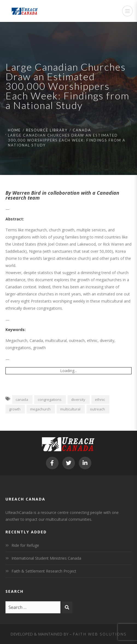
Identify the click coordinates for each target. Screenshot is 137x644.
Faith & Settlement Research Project (44, 571)
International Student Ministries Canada (46, 558)
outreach (97, 409)
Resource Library (47, 130)
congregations (50, 399)
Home (14, 130)
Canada (82, 130)
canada (22, 399)
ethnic (100, 399)
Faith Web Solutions (100, 634)
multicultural (70, 409)
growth (15, 409)
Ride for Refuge (25, 545)
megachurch (40, 409)
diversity (78, 399)
